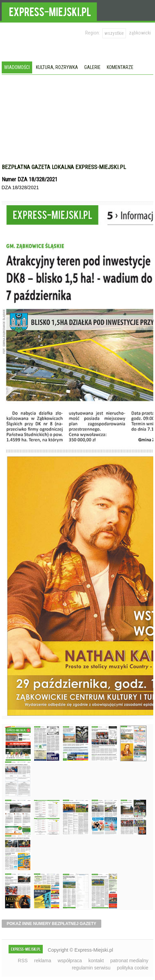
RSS (23, 961)
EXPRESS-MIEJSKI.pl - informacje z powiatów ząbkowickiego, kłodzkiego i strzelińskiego (49, 11)
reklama (43, 961)
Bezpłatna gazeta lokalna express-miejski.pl (64, 167)
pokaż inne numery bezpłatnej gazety (52, 924)
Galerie (92, 67)
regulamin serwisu (91, 968)
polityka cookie (133, 968)
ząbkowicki (140, 33)
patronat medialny (129, 961)
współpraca (70, 961)
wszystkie (114, 33)
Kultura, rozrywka (57, 67)
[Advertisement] (78, 126)
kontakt (96, 961)
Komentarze (120, 67)
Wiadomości (17, 67)
